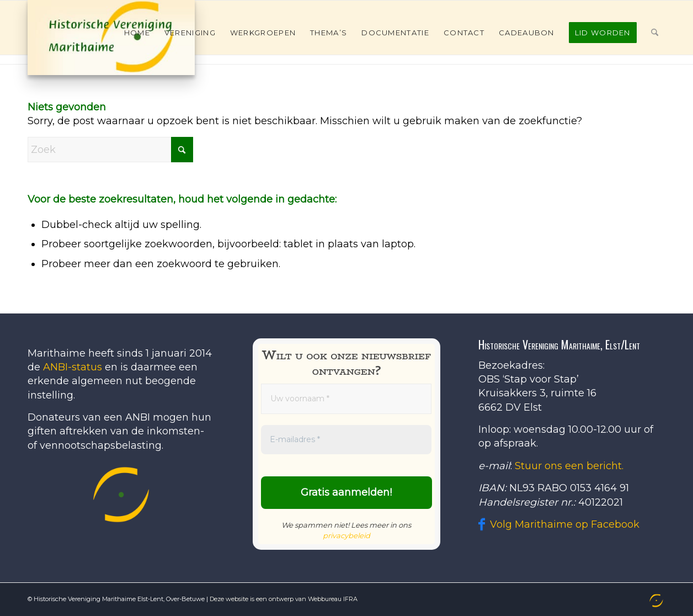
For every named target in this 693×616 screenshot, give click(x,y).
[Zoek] (655, 33)
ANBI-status (73, 367)
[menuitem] (137, 33)
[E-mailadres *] (346, 440)
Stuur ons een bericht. (569, 466)
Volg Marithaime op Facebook (565, 524)
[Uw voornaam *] (346, 399)
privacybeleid (346, 535)
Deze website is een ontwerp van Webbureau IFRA (284, 599)
